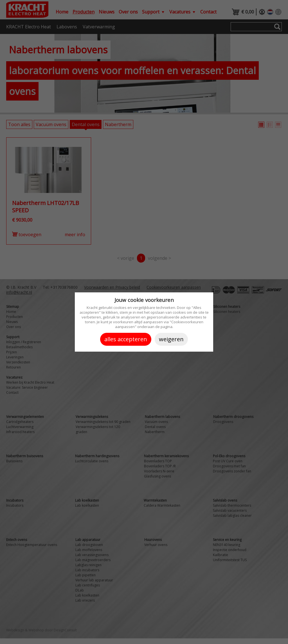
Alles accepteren (126, 339)
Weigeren (171, 339)
